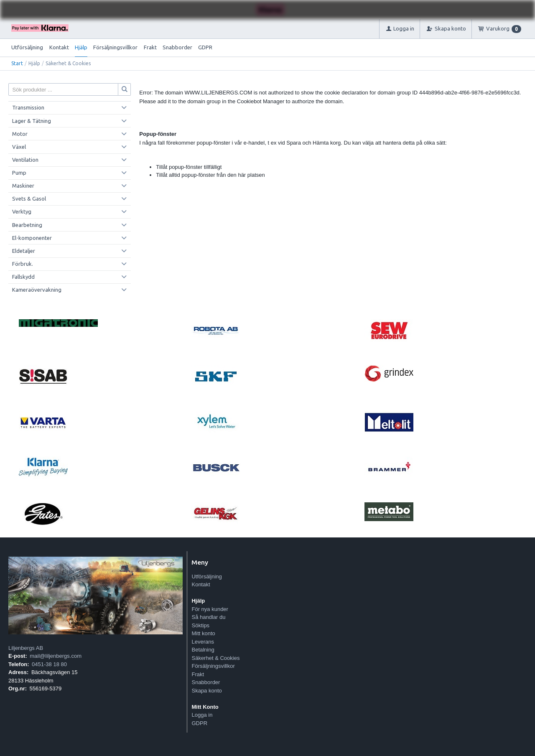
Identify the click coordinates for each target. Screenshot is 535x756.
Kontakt (59, 47)
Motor (20, 134)
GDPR (205, 47)
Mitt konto (203, 633)
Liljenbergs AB (26, 648)
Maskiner (23, 186)
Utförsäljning (27, 47)
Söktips (200, 625)
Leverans (203, 642)
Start (17, 63)
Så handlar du (208, 617)
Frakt (150, 47)
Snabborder (177, 47)
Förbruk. (23, 264)
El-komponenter (32, 238)
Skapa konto (206, 691)
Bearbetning (27, 225)
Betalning (203, 650)
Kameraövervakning (37, 290)
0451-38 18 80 (49, 664)
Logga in (202, 715)
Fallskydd (23, 277)
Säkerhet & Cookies (215, 658)
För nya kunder (210, 609)
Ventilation (25, 160)
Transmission (28, 107)
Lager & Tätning (32, 121)
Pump (19, 173)
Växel (19, 147)
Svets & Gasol (29, 199)
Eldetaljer (24, 251)
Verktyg (22, 211)
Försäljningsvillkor (115, 47)
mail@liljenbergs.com (56, 656)
